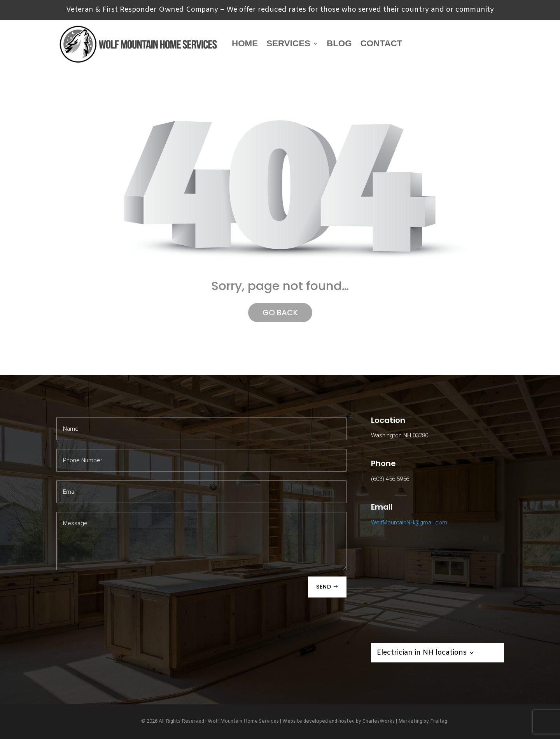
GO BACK (280, 313)
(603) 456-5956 (390, 479)
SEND (324, 587)
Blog (339, 43)
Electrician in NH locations (422, 654)
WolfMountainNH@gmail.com (409, 522)
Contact (381, 43)
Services (288, 43)
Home (245, 43)
